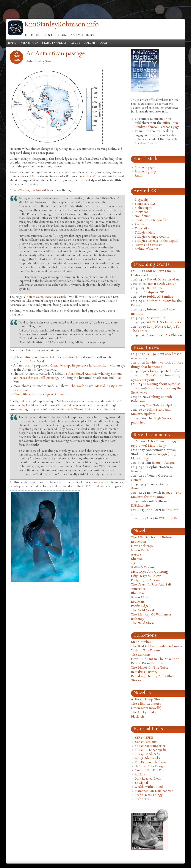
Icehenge (138, 619)
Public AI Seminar (160, 297)
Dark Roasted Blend (148, 779)
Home (12, 43)
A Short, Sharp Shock (147, 700)
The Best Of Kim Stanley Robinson (156, 646)
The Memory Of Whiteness (151, 615)
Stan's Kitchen (141, 642)
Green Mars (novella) (146, 708)
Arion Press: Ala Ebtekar (164, 335)
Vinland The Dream (145, 651)
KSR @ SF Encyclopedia (151, 750)
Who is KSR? (29, 43)
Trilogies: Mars (145, 233)
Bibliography (143, 208)
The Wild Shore (143, 623)
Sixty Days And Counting (149, 572)
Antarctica (138, 589)
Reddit (139, 176)
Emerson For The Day (149, 771)
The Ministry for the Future (151, 538)
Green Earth (140, 550)
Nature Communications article (47, 297)
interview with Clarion (69, 409)
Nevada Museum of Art (164, 280)
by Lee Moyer (31, 405)
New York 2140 (142, 546)
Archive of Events (146, 249)
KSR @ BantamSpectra (150, 746)
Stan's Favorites (55, 43)
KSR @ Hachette (146, 742)
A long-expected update (164, 371)
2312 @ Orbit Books (147, 758)
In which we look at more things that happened (157, 365)
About (76, 43)
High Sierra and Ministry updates (151, 412)
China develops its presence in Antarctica (78, 366)
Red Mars (138, 602)
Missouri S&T (157, 318)
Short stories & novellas (151, 220)
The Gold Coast (143, 610)
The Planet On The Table (150, 668)
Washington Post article (35, 191)
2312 (134, 563)
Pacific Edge (140, 606)
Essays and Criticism (149, 245)
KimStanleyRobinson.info (62, 25)
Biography (142, 200)
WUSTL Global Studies (164, 322)
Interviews (142, 212)
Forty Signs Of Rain (145, 580)
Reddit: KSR (143, 799)
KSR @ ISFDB (144, 738)
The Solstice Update (161, 406)
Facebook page (144, 168)
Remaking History (144, 672)
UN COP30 (154, 288)
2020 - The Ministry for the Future (156, 495)
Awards (140, 225)
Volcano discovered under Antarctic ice (40, 358)
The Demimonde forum (151, 762)
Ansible (140, 775)
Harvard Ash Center (161, 284)
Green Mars (140, 598)
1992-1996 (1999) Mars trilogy (155, 444)
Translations (143, 229)
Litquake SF (155, 292)
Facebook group (145, 172)
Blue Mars (138, 593)
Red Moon (138, 542)
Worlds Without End (149, 787)
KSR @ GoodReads (147, 754)
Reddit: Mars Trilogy (149, 795)
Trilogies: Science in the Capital (156, 241)
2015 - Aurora (165, 463)
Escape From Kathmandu (149, 663)
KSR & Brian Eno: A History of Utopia (153, 273)
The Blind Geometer (146, 704)
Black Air (138, 717)
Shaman (137, 559)
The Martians (141, 655)
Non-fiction (143, 216)
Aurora (136, 555)
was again (100, 482)
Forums (90, 43)
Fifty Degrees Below (146, 576)
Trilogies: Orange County (152, 237)
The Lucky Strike (144, 712)
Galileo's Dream (142, 568)
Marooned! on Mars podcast (154, 791)
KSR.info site (140, 506)
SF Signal (141, 783)
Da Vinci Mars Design (150, 767)
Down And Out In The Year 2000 (155, 659)
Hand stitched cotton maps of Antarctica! (41, 395)
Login (104, 43)
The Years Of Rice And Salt (151, 585)
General (137, 471)
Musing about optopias (164, 384)
